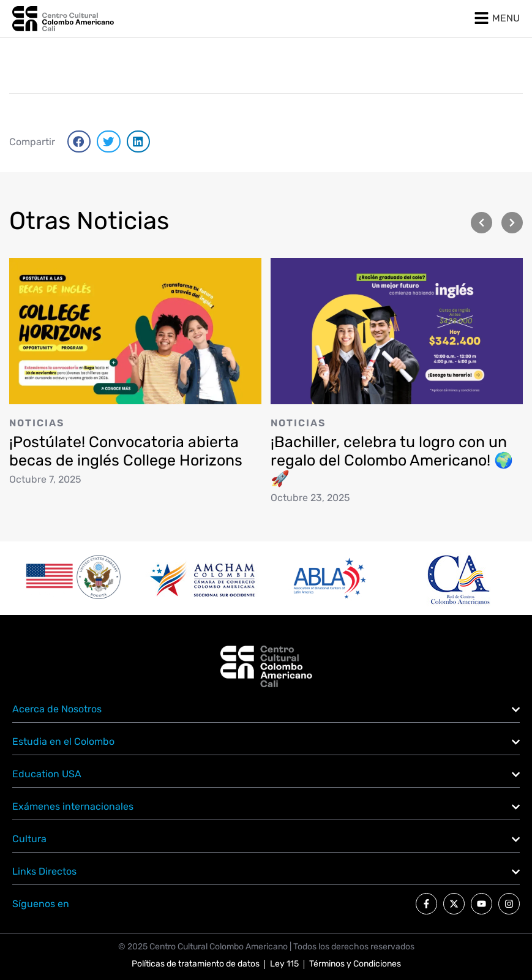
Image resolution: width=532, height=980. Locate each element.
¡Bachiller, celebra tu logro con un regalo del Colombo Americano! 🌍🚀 (392, 460)
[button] (79, 141)
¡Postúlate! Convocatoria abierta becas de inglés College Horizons (126, 450)
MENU (506, 18)
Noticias (37, 422)
